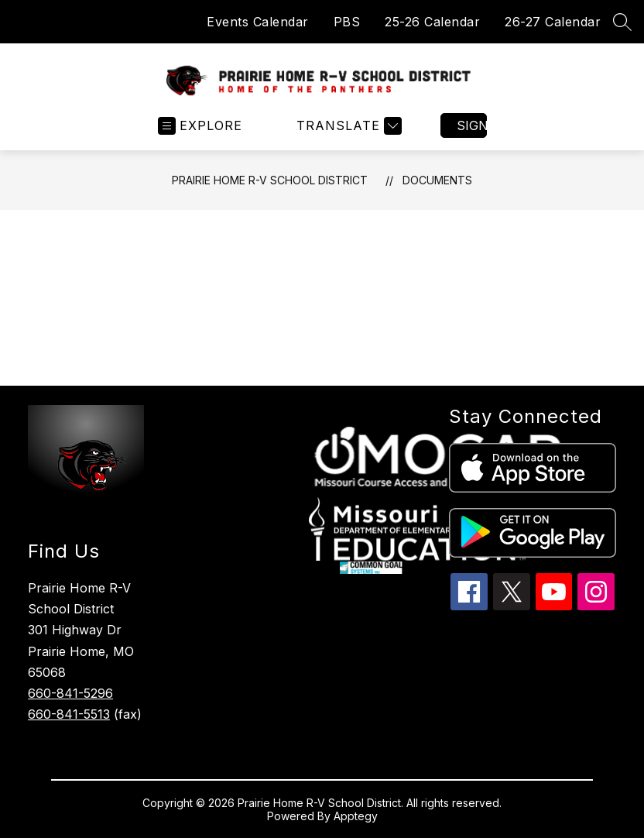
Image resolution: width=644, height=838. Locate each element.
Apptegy (356, 816)
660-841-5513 (69, 714)
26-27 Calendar (553, 22)
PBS (347, 22)
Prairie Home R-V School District (270, 180)
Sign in (472, 125)
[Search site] (622, 22)
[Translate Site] (347, 126)
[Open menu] (200, 126)
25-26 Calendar (432, 22)
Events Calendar (258, 22)
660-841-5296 (70, 693)
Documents (437, 180)
